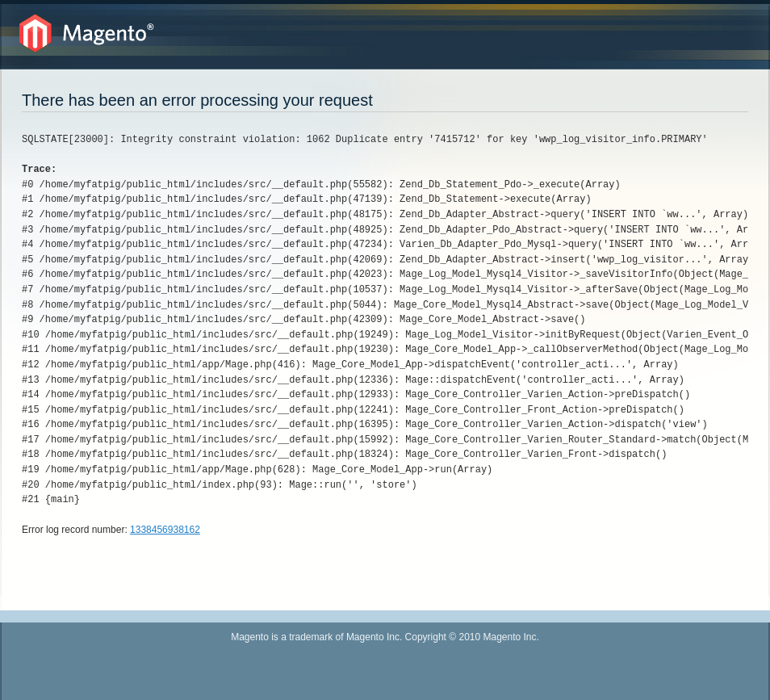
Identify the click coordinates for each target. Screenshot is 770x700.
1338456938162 (165, 530)
